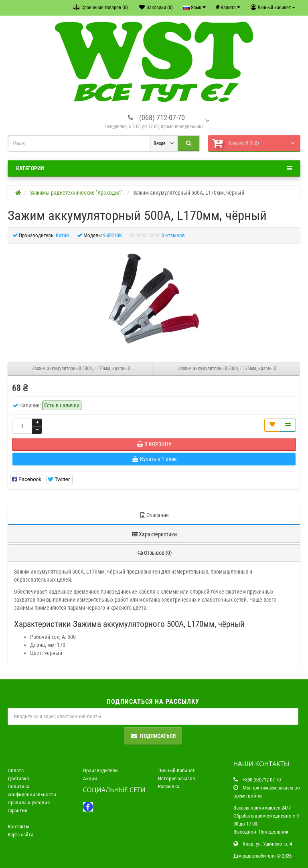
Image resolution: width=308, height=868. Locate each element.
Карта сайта (20, 835)
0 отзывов (173, 235)
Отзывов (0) (154, 553)
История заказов (177, 778)
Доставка (18, 778)
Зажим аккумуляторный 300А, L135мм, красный (227, 369)
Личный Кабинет (176, 770)
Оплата (16, 770)
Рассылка (169, 786)
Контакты (18, 827)
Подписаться (153, 736)
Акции (90, 778)
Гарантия (17, 811)
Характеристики (154, 534)
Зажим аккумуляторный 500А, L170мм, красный (81, 369)
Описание (154, 515)
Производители (100, 770)
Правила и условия (29, 803)
